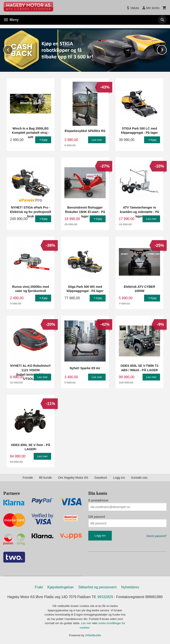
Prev (13, 49)
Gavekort (101, 477)
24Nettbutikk (93, 635)
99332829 (105, 597)
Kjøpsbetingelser (61, 587)
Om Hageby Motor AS (73, 477)
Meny (11, 20)
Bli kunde (46, 477)
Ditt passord (97, 516)
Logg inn (119, 477)
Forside (28, 477)
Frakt (39, 587)
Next (166, 49)
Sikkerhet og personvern (98, 587)
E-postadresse (98, 500)
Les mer (87, 623)
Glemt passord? (156, 536)
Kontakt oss (139, 477)
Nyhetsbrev (130, 587)
